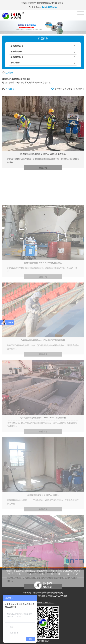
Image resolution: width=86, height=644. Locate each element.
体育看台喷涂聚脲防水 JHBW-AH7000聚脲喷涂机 (43, 374)
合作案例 (80, 89)
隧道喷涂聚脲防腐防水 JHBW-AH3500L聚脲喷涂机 (43, 154)
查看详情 (43, 168)
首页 (70, 89)
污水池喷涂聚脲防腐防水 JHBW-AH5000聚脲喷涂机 (43, 451)
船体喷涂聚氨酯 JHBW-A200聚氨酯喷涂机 (43, 296)
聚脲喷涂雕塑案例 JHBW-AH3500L (43, 529)
